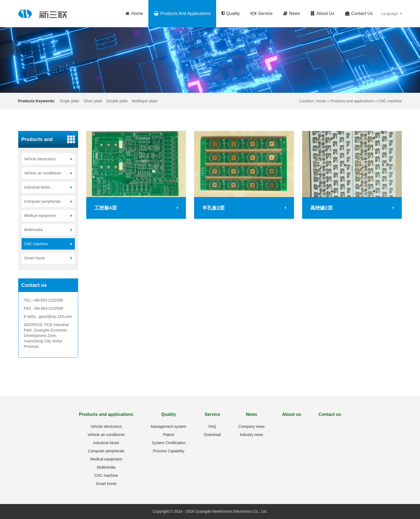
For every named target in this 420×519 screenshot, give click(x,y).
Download (212, 435)
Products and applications (352, 101)
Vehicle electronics (106, 426)
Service (212, 414)
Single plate (69, 101)
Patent (168, 435)
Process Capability (168, 451)
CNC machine (390, 101)
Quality (168, 414)
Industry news (252, 435)
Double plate (117, 101)
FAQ (212, 426)
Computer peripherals (106, 451)
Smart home (106, 484)
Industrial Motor (106, 443)
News (252, 414)
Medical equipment (106, 459)
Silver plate (93, 101)
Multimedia (106, 467)
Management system (168, 426)
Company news (252, 426)
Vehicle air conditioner (106, 435)
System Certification (168, 443)
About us (292, 414)
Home (321, 101)
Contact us (330, 414)
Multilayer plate (145, 101)
